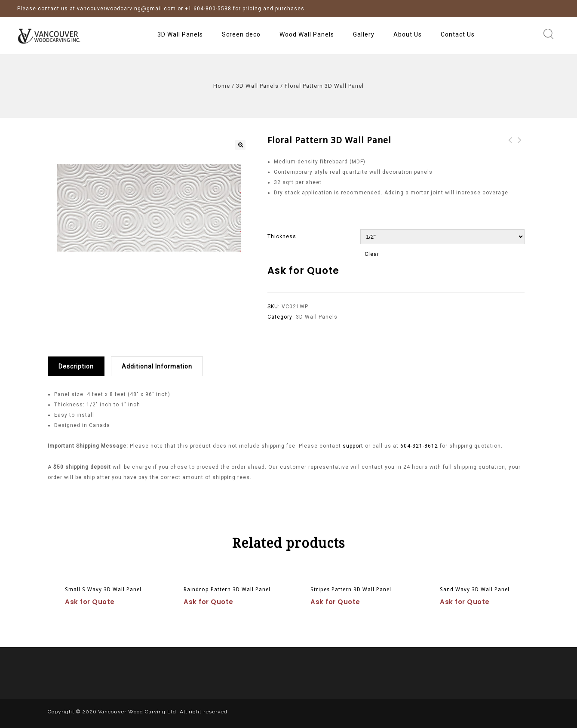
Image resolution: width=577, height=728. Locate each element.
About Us (408, 34)
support (354, 446)
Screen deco (241, 34)
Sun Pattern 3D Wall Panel (520, 151)
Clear (372, 254)
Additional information (157, 366)
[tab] (79, 366)
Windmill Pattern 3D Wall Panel (510, 151)
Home (222, 86)
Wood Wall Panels (307, 34)
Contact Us (458, 34)
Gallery (364, 34)
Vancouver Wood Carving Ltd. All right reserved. (164, 712)
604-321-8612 (419, 446)
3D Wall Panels (180, 34)
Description (76, 366)
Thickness (282, 237)
